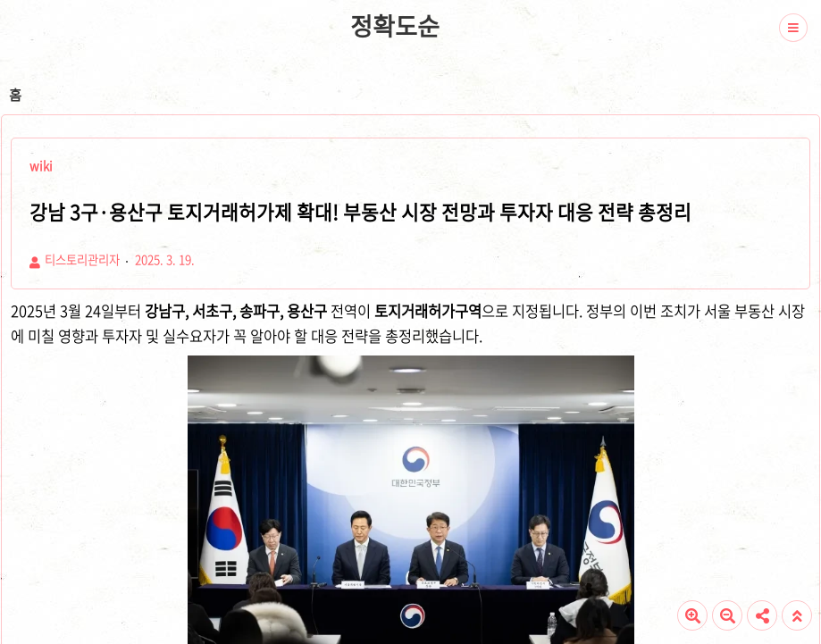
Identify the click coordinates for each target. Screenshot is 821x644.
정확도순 (394, 26)
